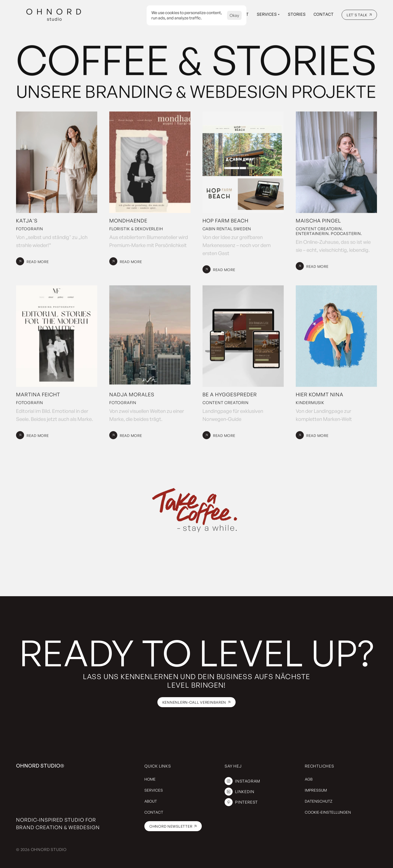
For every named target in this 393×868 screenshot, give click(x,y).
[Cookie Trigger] (328, 812)
